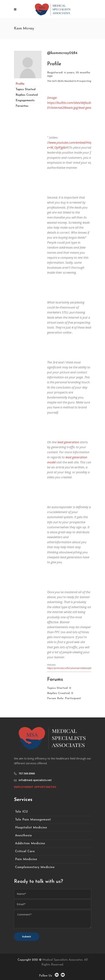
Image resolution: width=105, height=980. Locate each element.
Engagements (25, 100)
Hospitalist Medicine (31, 828)
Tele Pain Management (33, 820)
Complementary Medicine (35, 867)
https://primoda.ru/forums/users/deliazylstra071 (72, 668)
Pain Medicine (26, 859)
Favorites (22, 106)
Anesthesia (23, 836)
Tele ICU (21, 812)
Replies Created (27, 95)
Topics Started (26, 89)
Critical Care (25, 851)
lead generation (68, 442)
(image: (52, 98)
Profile (20, 84)
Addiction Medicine (30, 843)
